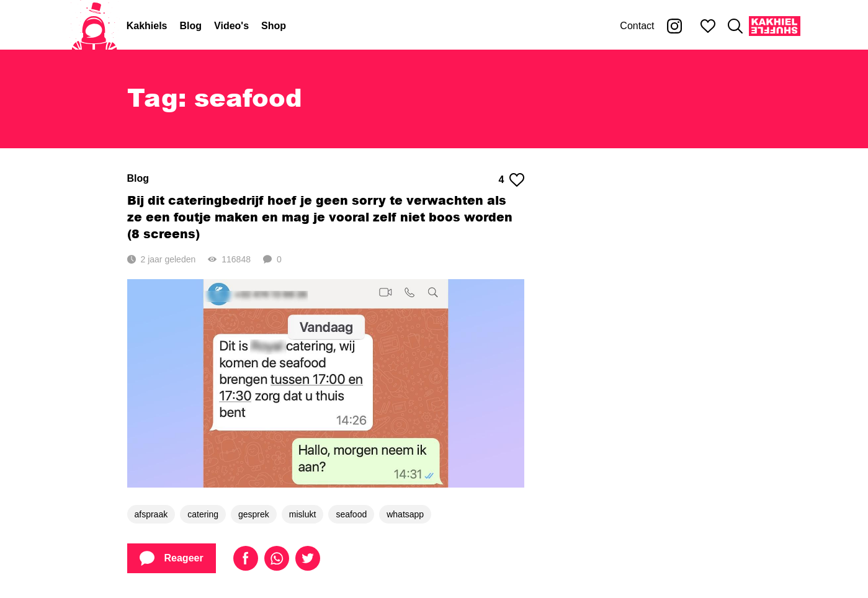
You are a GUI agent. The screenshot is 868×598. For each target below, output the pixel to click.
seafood (351, 514)
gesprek (254, 514)
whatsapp (405, 514)
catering (203, 514)
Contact (637, 26)
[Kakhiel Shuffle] (775, 26)
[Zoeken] (735, 26)
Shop (274, 26)
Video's (231, 26)
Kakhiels (147, 26)
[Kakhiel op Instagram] (674, 26)
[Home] (94, 26)
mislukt (303, 514)
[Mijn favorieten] (708, 26)
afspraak (151, 514)
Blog (191, 26)
